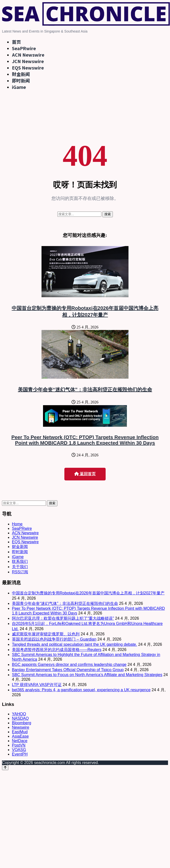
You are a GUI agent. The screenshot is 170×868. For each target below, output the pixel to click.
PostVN (19, 745)
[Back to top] (5, 768)
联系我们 (20, 561)
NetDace (20, 741)
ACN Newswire (28, 55)
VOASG (19, 750)
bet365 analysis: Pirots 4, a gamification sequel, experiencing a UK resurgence (81, 690)
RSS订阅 (20, 572)
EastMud (20, 732)
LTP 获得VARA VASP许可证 (37, 685)
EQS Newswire (28, 68)
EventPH (20, 754)
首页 (16, 42)
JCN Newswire (28, 61)
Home (17, 524)
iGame (19, 87)
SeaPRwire (24, 48)
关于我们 (20, 567)
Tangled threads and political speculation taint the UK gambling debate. (74, 644)
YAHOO (19, 714)
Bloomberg (21, 723)
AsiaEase (20, 736)
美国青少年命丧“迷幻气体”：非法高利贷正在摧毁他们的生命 (85, 390)
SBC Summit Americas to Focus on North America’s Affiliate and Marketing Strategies (87, 675)
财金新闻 (21, 74)
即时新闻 (21, 80)
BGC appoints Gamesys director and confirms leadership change (69, 665)
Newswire (21, 727)
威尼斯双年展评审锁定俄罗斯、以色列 (46, 634)
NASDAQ (20, 718)
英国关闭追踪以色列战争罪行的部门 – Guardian (54, 639)
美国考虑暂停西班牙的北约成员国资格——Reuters (57, 650)
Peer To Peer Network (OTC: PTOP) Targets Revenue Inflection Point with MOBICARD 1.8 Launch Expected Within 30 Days (85, 440)
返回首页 (85, 474)
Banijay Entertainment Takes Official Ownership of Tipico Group (68, 670)
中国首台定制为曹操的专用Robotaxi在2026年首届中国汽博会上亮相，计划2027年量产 (88, 593)
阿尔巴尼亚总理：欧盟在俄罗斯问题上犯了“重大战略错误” (63, 618)
